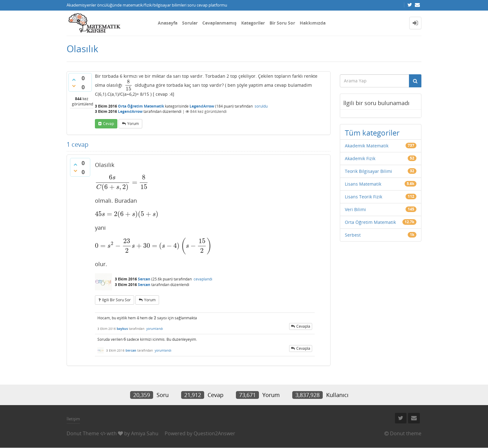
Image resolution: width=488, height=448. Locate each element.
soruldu (261, 106)
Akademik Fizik (360, 158)
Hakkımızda (313, 23)
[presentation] (129, 85)
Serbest (353, 235)
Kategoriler (253, 23)
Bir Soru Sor (282, 23)
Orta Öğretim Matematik (141, 106)
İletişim (73, 419)
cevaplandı (203, 279)
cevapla (303, 326)
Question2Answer (214, 433)
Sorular (190, 23)
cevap (108, 124)
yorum (133, 124)
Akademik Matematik (367, 146)
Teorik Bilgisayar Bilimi (368, 171)
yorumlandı (155, 329)
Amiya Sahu (145, 433)
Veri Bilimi (355, 209)
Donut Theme (83, 433)
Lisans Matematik (363, 184)
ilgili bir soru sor (116, 300)
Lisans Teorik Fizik (364, 197)
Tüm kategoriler (372, 133)
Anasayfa (168, 23)
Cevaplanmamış (219, 23)
